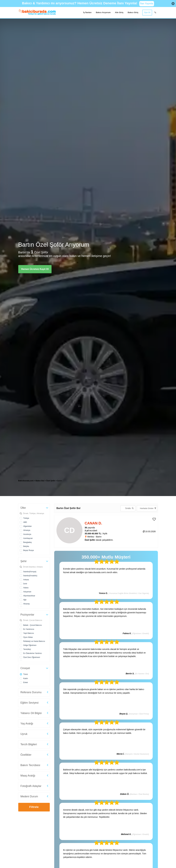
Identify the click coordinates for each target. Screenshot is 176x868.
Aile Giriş (119, 12)
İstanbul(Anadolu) (30, 576)
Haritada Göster (148, 508)
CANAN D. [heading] (93, 523)
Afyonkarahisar (29, 596)
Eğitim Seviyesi (30, 703)
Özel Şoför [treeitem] (51, 481)
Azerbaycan (28, 538)
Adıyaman (27, 592)
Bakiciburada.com (26, 481)
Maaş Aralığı (28, 776)
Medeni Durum (29, 796)
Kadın (26, 678)
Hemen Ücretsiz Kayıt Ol (35, 269)
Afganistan (28, 526)
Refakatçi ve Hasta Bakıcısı (34, 641)
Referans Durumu (31, 692)
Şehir (24, 561)
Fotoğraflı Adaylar (31, 786)
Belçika (26, 546)
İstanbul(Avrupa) (30, 572)
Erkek (26, 682)
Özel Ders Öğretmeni (32, 657)
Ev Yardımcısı (29, 629)
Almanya (27, 530)
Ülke (23, 508)
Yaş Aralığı (27, 724)
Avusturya (27, 534)
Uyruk (24, 734)
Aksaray (27, 604)
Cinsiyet (25, 668)
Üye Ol (147, 12)
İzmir (25, 584)
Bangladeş (28, 542)
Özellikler (26, 755)
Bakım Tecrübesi (30, 765)
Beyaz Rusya (29, 550)
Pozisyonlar (27, 615)
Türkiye (26, 518)
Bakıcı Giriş (133, 12)
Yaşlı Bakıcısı (29, 633)
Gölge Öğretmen (30, 645)
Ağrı (25, 600)
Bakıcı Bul (40, 481)
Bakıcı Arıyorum (103, 12)
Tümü (26, 674)
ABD (25, 522)
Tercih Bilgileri (29, 744)
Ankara (26, 580)
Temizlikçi (27, 649)
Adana (26, 588)
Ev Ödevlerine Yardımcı (33, 653)
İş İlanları (87, 12)
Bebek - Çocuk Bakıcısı (33, 625)
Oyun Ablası (28, 637)
